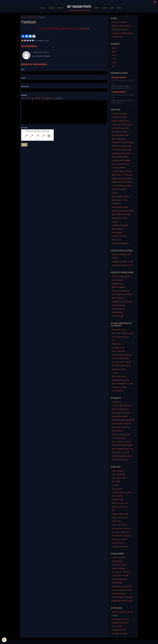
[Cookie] (4, 640)
